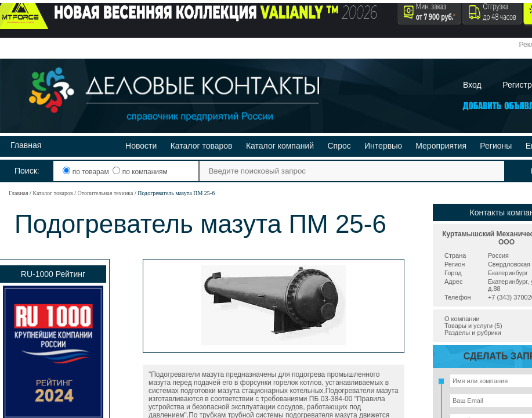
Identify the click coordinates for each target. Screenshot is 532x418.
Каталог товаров (202, 146)
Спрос (339, 146)
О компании (462, 319)
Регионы (496, 146)
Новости (141, 146)
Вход (472, 85)
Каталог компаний (280, 146)
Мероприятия (441, 146)
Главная (26, 145)
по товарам (87, 172)
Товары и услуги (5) (473, 326)
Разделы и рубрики (473, 333)
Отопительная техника (105, 193)
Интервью (383, 146)
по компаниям (140, 172)
